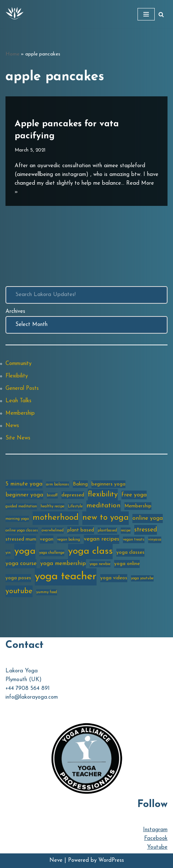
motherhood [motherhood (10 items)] (56, 518)
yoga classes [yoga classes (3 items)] (130, 552)
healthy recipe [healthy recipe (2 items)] (52, 506)
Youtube (157, 847)
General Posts (22, 389)
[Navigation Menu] (146, 14)
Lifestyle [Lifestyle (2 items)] (75, 506)
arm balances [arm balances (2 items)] (58, 485)
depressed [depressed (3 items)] (73, 495)
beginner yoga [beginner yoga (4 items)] (24, 495)
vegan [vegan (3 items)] (47, 539)
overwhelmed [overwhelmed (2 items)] (53, 531)
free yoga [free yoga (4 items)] (134, 495)
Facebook (156, 839)
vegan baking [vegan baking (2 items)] (69, 540)
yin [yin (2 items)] (8, 553)
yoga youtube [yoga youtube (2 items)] (142, 578)
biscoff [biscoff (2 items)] (52, 496)
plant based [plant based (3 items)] (81, 530)
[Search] (161, 14)
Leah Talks (18, 401)
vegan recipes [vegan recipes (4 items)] (101, 539)
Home (12, 54)
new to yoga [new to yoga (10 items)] (106, 518)
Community (18, 364)
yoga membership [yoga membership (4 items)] (63, 564)
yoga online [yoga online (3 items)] (127, 564)
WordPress (111, 861)
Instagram (155, 830)
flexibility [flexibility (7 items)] (103, 495)
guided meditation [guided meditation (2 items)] (21, 506)
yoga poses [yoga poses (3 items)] (18, 578)
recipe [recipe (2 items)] (126, 531)
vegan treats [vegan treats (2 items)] (134, 540)
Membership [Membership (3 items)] (138, 506)
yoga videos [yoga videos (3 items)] (114, 578)
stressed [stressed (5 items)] (146, 530)
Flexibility (17, 376)
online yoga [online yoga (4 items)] (148, 518)
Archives (15, 312)
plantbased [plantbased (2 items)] (107, 531)
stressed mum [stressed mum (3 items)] (21, 539)
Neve (56, 861)
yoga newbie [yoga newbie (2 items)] (100, 564)
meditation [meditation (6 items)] (104, 506)
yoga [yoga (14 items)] (25, 551)
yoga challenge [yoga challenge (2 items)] (52, 553)
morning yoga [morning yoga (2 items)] (17, 519)
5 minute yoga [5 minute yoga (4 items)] (24, 484)
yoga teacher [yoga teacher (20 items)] (66, 577)
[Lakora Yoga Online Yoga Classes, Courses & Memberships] (15, 14)
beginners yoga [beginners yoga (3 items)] (108, 484)
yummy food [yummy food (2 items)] (47, 592)
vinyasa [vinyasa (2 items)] (155, 540)
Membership (20, 413)
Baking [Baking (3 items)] (80, 484)
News (12, 426)
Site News (18, 438)
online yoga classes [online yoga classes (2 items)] (22, 531)
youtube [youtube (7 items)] (19, 591)
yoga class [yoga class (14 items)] (90, 551)
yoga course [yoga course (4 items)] (21, 564)
